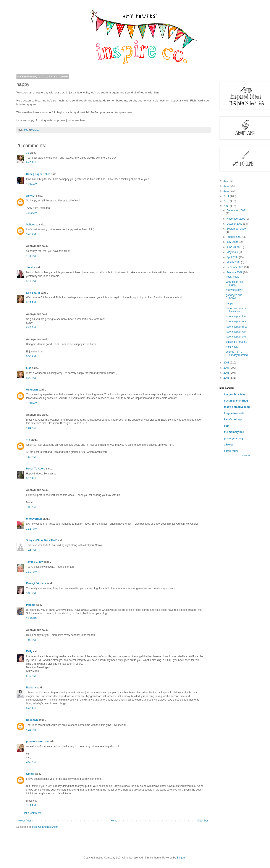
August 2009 (234, 237)
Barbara (31, 688)
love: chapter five (236, 317)
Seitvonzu (32, 225)
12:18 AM (32, 403)
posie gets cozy (234, 438)
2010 (227, 201)
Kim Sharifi (33, 293)
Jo (28, 153)
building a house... (236, 342)
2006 (227, 373)
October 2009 (235, 224)
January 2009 (235, 272)
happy (229, 303)
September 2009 (236, 229)
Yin (28, 440)
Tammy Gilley (35, 562)
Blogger (181, 858)
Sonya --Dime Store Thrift (42, 540)
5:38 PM (31, 593)
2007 (227, 368)
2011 (227, 196)
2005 (227, 378)
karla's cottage (233, 420)
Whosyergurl (34, 519)
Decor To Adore (36, 469)
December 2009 (236, 211)
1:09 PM (31, 640)
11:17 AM (32, 529)
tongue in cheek (234, 413)
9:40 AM (31, 162)
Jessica (31, 267)
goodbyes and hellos (234, 297)
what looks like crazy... (234, 283)
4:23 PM (31, 730)
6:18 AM (31, 478)
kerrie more (231, 451)
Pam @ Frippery (36, 583)
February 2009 (235, 267)
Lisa (29, 368)
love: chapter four (236, 321)
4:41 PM (31, 256)
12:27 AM (32, 572)
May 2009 (233, 252)
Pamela (31, 605)
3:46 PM (31, 234)
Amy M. (31, 196)
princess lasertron (37, 741)
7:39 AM (31, 507)
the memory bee (234, 432)
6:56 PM (31, 356)
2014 (227, 181)
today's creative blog (237, 407)
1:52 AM (31, 457)
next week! (232, 347)
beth (227, 426)
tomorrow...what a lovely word (236, 310)
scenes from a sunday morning (237, 353)
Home (114, 821)
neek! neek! (233, 277)
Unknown (32, 390)
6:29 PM (31, 302)
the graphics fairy (235, 394)
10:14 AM (32, 184)
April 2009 (233, 257)
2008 (227, 363)
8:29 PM (31, 378)
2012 (227, 191)
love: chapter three (237, 327)
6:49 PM (31, 328)
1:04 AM (31, 428)
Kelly (29, 651)
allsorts (229, 445)
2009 (227, 206)
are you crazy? (234, 290)
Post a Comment (32, 813)
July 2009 (232, 242)
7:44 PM (31, 550)
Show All (246, 456)
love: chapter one (236, 337)
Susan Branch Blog (236, 401)
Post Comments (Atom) (46, 827)
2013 (227, 186)
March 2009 (234, 262)
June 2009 (233, 247)
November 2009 (236, 219)
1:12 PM (31, 805)
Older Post (203, 821)
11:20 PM (32, 618)
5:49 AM (31, 676)
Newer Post (24, 821)
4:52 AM (31, 762)
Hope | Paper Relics (38, 174)
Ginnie (30, 774)
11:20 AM (32, 213)
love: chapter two (236, 332)
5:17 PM (31, 281)
